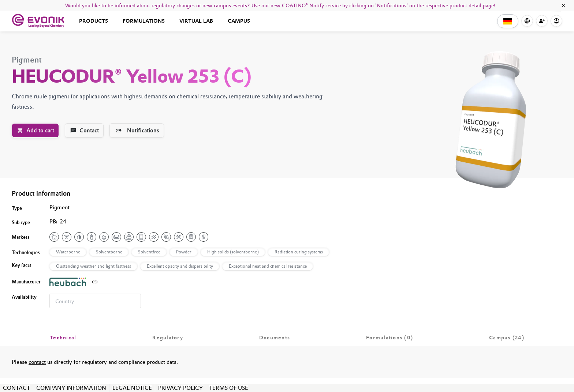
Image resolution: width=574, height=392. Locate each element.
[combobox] (95, 301)
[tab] (63, 338)
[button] (508, 21)
